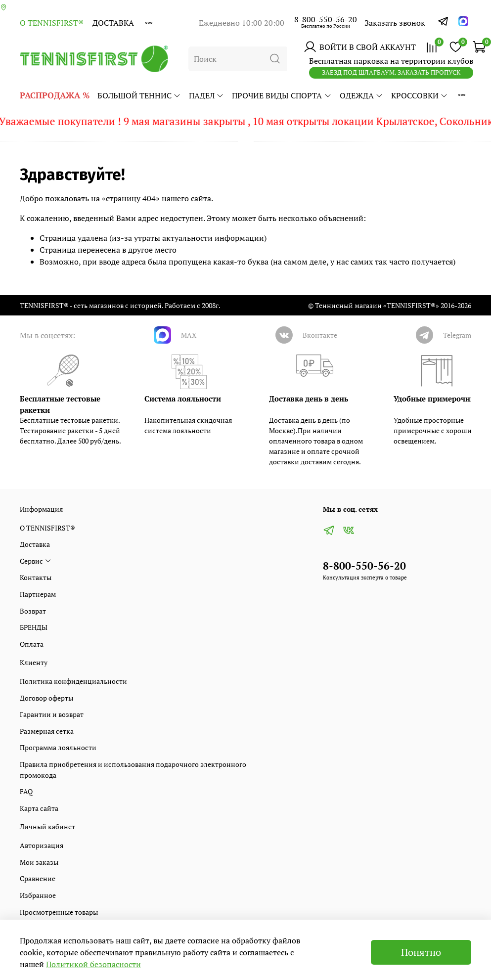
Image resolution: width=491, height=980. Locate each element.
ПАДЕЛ (206, 95)
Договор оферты (46, 698)
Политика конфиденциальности (73, 681)
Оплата (32, 644)
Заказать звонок (395, 23)
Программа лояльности (58, 747)
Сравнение (38, 878)
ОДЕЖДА (361, 95)
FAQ (26, 791)
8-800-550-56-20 (326, 19)
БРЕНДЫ (34, 627)
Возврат (33, 611)
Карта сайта (39, 808)
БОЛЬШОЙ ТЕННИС (139, 95)
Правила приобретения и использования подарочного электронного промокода (133, 770)
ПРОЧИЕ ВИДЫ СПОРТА (282, 95)
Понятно (421, 952)
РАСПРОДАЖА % (55, 95)
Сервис (36, 561)
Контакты (36, 577)
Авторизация (42, 845)
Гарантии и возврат (52, 714)
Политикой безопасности (93, 964)
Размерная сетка (47, 731)
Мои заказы (39, 862)
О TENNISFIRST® (52, 23)
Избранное (38, 895)
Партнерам (38, 594)
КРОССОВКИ (420, 95)
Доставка (113, 23)
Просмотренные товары (59, 912)
